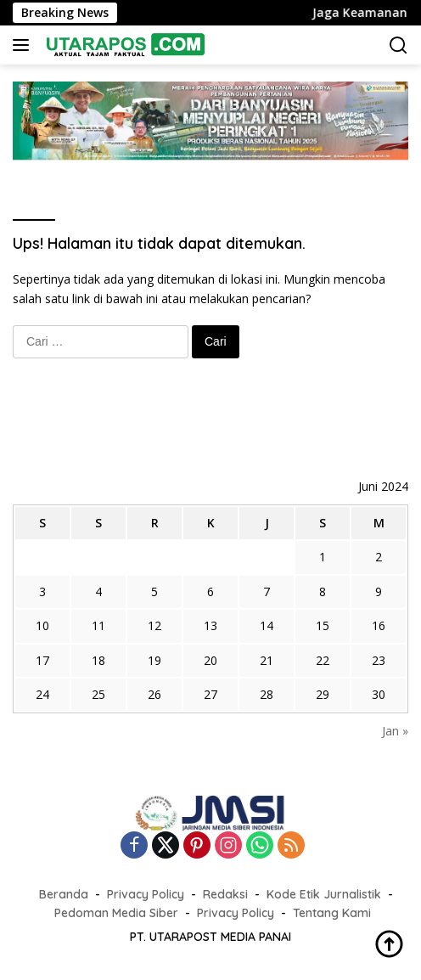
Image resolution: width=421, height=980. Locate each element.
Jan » (395, 731)
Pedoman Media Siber (116, 913)
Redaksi (225, 894)
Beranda (64, 894)
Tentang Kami (332, 913)
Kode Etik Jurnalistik (324, 894)
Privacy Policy (146, 894)
